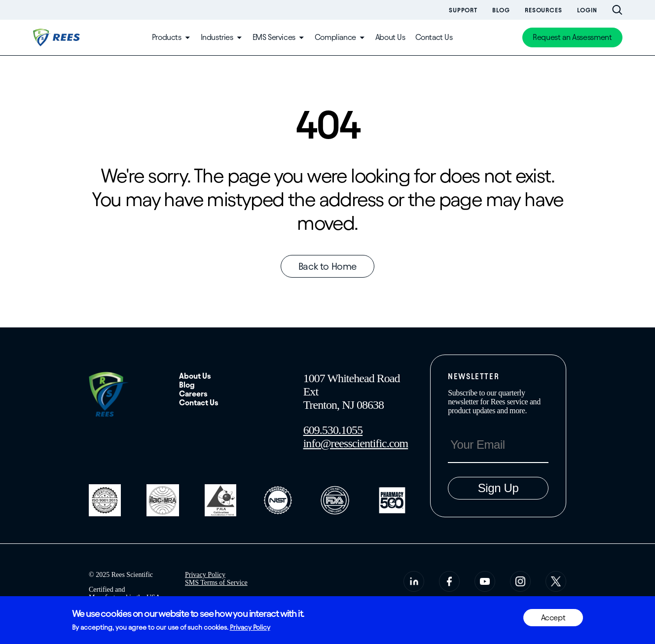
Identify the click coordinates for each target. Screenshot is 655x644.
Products (167, 37)
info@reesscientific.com (356, 443)
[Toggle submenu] (187, 38)
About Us (390, 37)
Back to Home (327, 266)
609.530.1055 (333, 430)
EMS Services (274, 37)
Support (463, 10)
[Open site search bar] (617, 10)
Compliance (335, 37)
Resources (544, 10)
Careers (193, 394)
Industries (217, 37)
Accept (553, 618)
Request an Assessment (572, 37)
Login (587, 10)
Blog (501, 10)
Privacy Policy (205, 575)
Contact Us (434, 37)
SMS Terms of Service (216, 583)
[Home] (57, 37)
